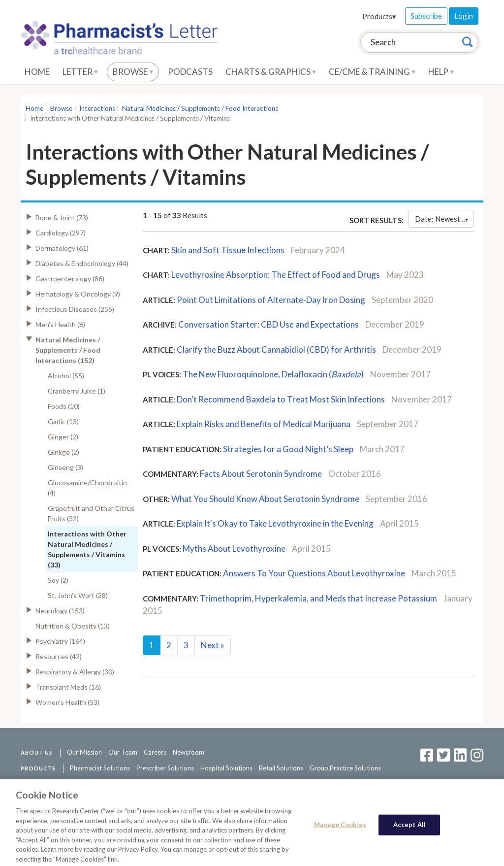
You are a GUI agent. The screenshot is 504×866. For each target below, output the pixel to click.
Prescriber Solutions (165, 768)
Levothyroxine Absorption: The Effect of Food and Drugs (276, 275)
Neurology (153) (60, 611)
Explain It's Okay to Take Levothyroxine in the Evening (275, 523)
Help (441, 72)
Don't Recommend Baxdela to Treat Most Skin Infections (281, 399)
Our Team (123, 752)
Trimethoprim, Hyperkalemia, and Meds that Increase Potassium (318, 598)
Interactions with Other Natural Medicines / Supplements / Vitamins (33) (87, 549)
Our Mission (84, 752)
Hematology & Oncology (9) (78, 294)
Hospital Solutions (226, 768)
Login (464, 16)
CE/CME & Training (372, 72)
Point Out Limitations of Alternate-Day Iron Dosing (271, 300)
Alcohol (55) (66, 376)
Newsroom (189, 752)
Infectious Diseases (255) (75, 309)
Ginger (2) (63, 437)
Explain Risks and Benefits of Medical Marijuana (264, 424)
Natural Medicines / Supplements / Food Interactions (200, 108)
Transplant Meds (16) (68, 687)
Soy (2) (58, 580)
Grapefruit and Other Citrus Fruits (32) (91, 513)
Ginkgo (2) (63, 452)
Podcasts (190, 72)
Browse (133, 72)
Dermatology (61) (62, 248)
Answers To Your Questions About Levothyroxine (314, 573)
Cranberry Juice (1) (77, 391)
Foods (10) (64, 406)
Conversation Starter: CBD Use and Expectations (268, 324)
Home (37, 72)
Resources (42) (59, 656)
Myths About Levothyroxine (235, 549)
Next (213, 645)
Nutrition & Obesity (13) (73, 626)
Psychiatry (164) (60, 641)
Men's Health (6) (60, 324)
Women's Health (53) (67, 702)
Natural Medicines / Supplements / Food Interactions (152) (68, 350)
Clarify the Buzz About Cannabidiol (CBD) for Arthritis (276, 350)
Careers (155, 752)
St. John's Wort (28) (78, 595)
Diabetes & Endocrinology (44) (82, 263)
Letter (80, 72)
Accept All (409, 829)
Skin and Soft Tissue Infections (228, 250)
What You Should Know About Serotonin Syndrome (265, 499)
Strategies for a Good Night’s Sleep (288, 449)
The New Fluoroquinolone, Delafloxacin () (273, 374)
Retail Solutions (281, 768)
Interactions (97, 108)
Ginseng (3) (65, 467)
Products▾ (379, 16)
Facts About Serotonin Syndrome (261, 474)
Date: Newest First (444, 219)
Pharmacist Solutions (100, 768)
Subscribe (426, 16)
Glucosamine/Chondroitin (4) (87, 488)
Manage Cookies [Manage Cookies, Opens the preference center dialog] (340, 829)
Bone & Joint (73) (62, 217)
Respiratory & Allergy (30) (75, 672)
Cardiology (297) (61, 233)
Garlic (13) (63, 421)
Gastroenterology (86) (70, 279)
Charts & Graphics (271, 72)
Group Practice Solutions (345, 768)
